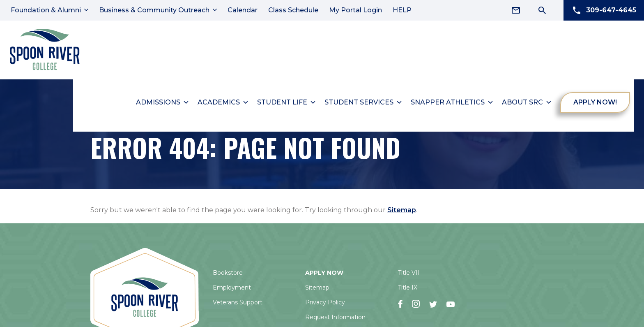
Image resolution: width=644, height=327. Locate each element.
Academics (224, 100)
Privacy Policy (325, 300)
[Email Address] (516, 10)
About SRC (527, 100)
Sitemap (402, 208)
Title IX (408, 285)
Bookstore (228, 271)
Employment (232, 285)
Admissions (163, 100)
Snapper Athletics (453, 100)
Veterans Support (238, 300)
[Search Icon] (542, 10)
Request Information (335, 315)
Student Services (364, 100)
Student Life (287, 100)
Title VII (409, 271)
